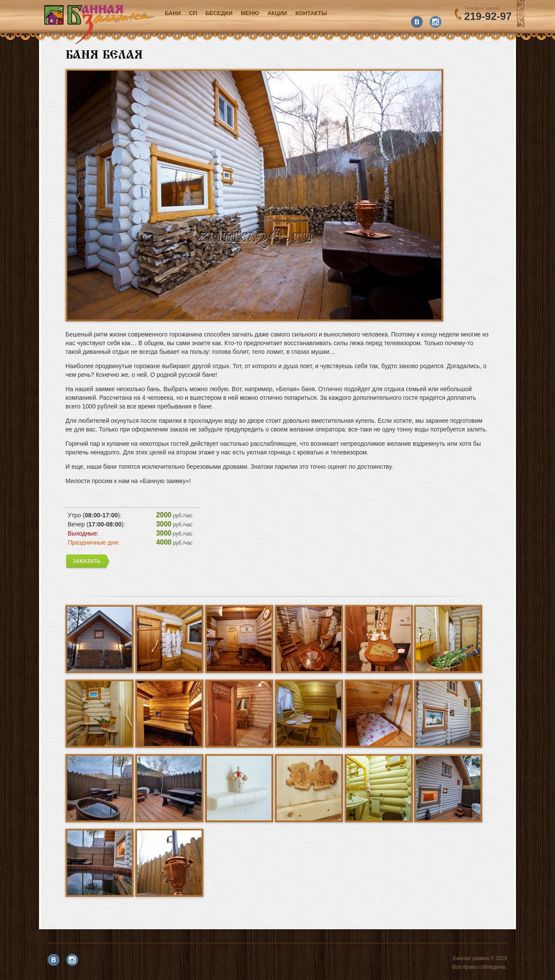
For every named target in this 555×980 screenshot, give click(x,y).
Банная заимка (99, 24)
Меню (250, 13)
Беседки (219, 13)
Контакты (311, 13)
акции (277, 13)
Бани (173, 13)
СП (193, 13)
